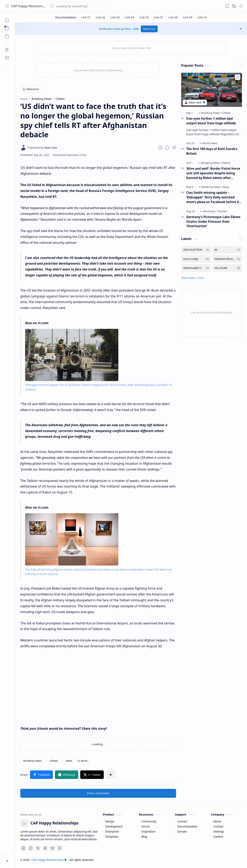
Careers (218, 837)
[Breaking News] (33, 761)
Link (136, 29)
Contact (182, 821)
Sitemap (219, 831)
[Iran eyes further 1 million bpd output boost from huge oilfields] (212, 90)
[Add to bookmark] (238, 77)
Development (114, 826)
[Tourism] (222, 211)
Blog (144, 837)
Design (110, 821)
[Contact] (7, 58)
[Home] (7, 20)
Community (149, 821)
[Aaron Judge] (196, 259)
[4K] (227, 250)
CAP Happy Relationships (30, 6)
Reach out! (149, 29)
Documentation (187, 826)
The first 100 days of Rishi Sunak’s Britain (212, 151)
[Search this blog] (76, 6)
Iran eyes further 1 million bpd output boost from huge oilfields (211, 121)
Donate (182, 831)
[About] (7, 50)
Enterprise (112, 831)
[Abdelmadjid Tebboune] (196, 268)
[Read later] (160, 148)
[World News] (210, 143)
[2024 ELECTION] (196, 250)
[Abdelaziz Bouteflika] (227, 259)
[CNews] (54, 761)
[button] (7, 6)
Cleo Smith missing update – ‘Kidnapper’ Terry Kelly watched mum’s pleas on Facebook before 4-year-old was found (213, 197)
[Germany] (210, 211)
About (217, 821)
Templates (112, 837)
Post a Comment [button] (98, 793)
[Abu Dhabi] (227, 268)
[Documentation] (66, 17)
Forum (145, 826)
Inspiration (148, 831)
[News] (69, 761)
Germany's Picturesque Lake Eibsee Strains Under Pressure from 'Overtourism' (213, 222)
